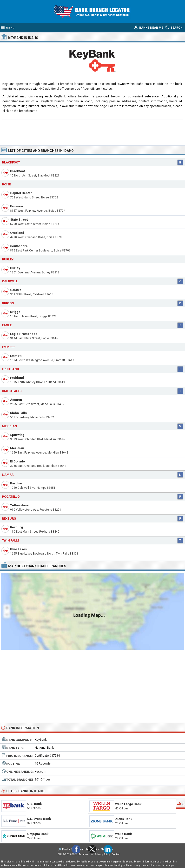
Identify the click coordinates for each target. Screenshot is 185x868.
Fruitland (17, 378)
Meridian (10, 426)
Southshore (19, 246)
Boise (6, 184)
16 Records (43, 763)
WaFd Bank (123, 834)
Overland (17, 233)
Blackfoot (17, 171)
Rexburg (17, 527)
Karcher (16, 483)
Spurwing (17, 435)
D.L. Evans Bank (39, 819)
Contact (116, 854)
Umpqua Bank (38, 834)
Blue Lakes (18, 549)
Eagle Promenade (24, 334)
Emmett (16, 356)
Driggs (15, 312)
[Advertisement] (93, 132)
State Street (19, 220)
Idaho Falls (12, 391)
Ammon (16, 400)
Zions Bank (124, 819)
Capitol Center (21, 193)
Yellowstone (19, 505)
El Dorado (17, 461)
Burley (15, 268)
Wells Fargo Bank (128, 804)
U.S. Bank (34, 804)
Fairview (17, 206)
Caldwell (17, 290)
